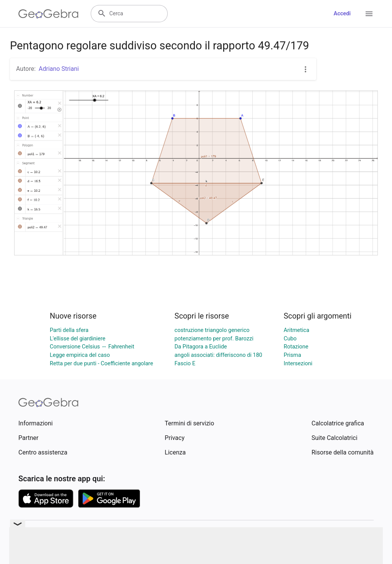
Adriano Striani (59, 69)
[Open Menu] (369, 14)
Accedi (342, 14)
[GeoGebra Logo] (48, 14)
